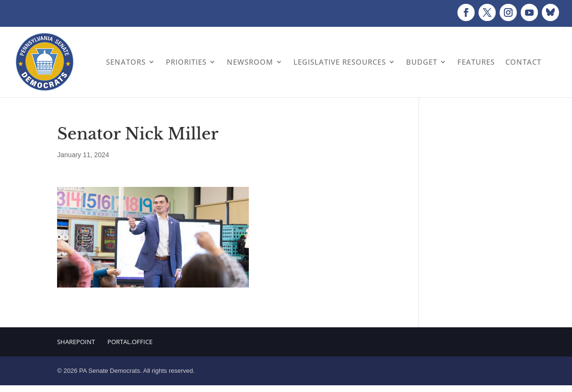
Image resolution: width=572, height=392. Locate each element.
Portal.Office (130, 342)
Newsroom (250, 62)
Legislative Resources (340, 62)
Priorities (186, 62)
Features (476, 62)
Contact (523, 62)
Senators (126, 62)
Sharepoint (76, 342)
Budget (422, 62)
